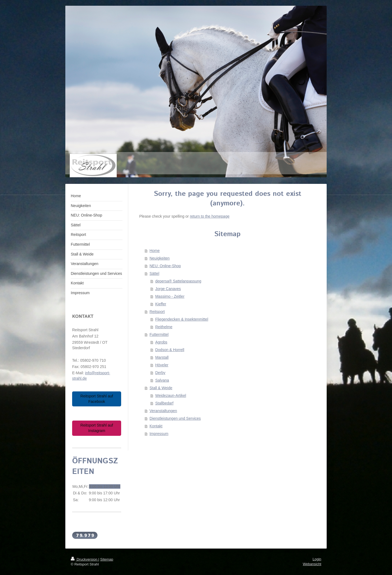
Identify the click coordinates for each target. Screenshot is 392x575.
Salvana (162, 380)
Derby (160, 373)
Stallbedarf (164, 403)
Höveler (162, 365)
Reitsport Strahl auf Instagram (97, 428)
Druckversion (85, 559)
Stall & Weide (161, 388)
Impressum (159, 434)
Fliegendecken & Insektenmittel (182, 319)
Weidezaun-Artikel (171, 395)
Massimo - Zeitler (170, 296)
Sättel (154, 273)
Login (317, 559)
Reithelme (164, 327)
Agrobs (161, 342)
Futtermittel (159, 334)
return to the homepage (210, 216)
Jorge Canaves (168, 289)
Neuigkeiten (160, 258)
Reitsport (157, 312)
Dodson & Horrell (170, 350)
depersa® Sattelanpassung (178, 281)
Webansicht (312, 564)
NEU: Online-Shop (165, 266)
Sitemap (107, 559)
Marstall (162, 357)
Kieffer (161, 304)
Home (154, 251)
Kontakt (156, 426)
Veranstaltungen (163, 411)
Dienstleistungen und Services (175, 418)
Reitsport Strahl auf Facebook (97, 399)
